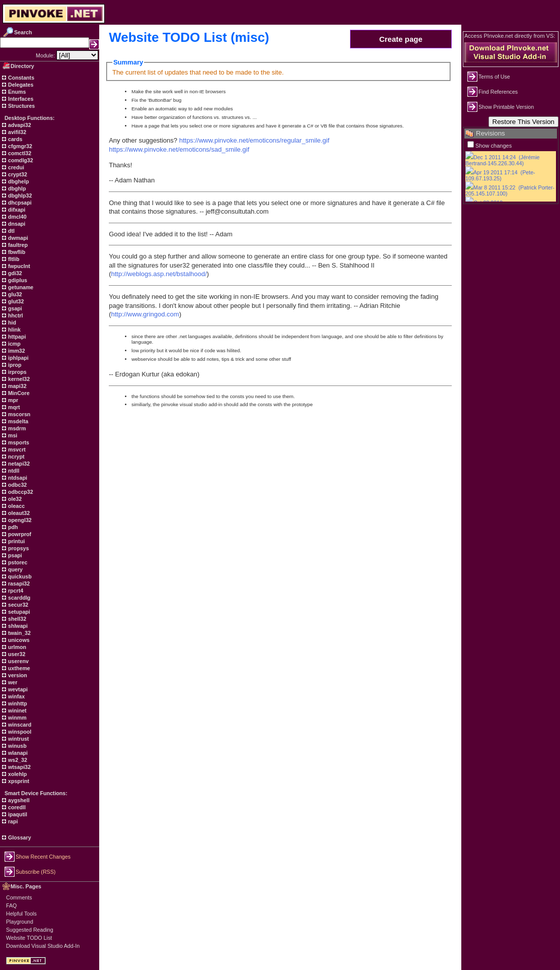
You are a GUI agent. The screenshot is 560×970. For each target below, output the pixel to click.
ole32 (14, 499)
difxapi (16, 210)
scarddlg (18, 598)
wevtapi (17, 689)
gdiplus (17, 280)
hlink (14, 330)
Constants (20, 78)
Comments (19, 897)
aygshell (18, 800)
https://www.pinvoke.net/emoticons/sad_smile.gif (179, 149)
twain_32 (19, 633)
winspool (19, 732)
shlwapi (17, 626)
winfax (16, 696)
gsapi (14, 308)
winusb (17, 746)
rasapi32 (18, 584)
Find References (498, 92)
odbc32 (17, 485)
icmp (14, 344)
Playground (20, 922)
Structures (21, 106)
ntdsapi (17, 478)
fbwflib (16, 252)
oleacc (16, 506)
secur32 (17, 605)
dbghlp (16, 188)
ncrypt (16, 457)
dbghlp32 (19, 196)
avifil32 (16, 132)
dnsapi (16, 224)
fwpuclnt (18, 266)
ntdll (13, 471)
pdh (12, 527)
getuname (20, 287)
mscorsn (18, 414)
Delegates (20, 85)
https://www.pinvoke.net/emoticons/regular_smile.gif (254, 140)
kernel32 (18, 379)
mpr (12, 400)
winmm (17, 718)
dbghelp (18, 181)
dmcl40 (17, 217)
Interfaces (20, 99)
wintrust (18, 739)
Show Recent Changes (43, 857)
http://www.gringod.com (145, 314)
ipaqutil (17, 814)
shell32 (16, 619)
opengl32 (19, 520)
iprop (14, 365)
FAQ (11, 906)
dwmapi (17, 238)
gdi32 (14, 273)
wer (12, 682)
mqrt (13, 407)
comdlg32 (20, 160)
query (15, 569)
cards (14, 139)
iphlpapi (18, 358)
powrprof (19, 534)
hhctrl (15, 315)
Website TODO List (29, 938)
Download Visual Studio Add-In (43, 946)
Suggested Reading (30, 930)
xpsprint (18, 781)
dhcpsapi (19, 203)
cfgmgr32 (19, 146)
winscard (19, 725)
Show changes (494, 146)
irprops (17, 372)
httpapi (16, 337)
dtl (11, 231)
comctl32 (19, 153)
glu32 (14, 294)
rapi (12, 821)
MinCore (18, 393)
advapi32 (19, 125)
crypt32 (17, 174)
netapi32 (18, 464)
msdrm (16, 428)
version (17, 675)
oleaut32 (18, 513)
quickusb (19, 576)
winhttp (17, 703)
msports (18, 442)
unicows (18, 640)
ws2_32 (17, 760)
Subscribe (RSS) (36, 872)
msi (12, 435)
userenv (18, 661)
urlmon (16, 647)
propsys (18, 548)
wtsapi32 (19, 767)
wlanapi (17, 753)
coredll (16, 807)
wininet (17, 710)
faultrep (17, 245)
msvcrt (16, 449)
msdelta (17, 421)
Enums (16, 92)
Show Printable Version (506, 107)
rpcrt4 (15, 591)
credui (15, 167)
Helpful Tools (21, 914)
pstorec (17, 562)
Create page (401, 39)
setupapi (18, 612)
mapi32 (17, 386)
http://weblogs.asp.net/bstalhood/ (159, 274)
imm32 (16, 351)
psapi (14, 555)
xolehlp (17, 774)
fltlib (13, 259)
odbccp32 (20, 492)
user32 (16, 654)
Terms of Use (494, 77)
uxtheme (18, 668)
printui (16, 541)
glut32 (15, 301)
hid (11, 322)
